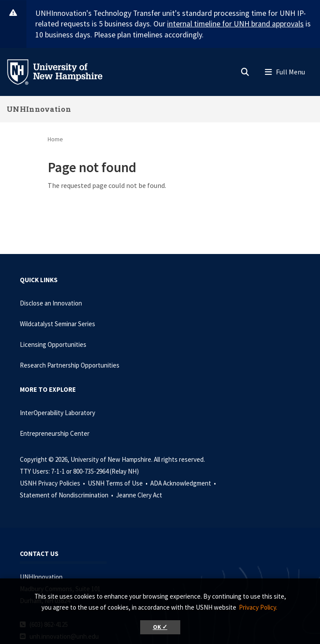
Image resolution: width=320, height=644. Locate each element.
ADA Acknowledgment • (184, 483)
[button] (245, 70)
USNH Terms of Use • (118, 483)
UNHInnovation (39, 109)
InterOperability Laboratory (58, 413)
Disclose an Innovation (51, 303)
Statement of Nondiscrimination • (67, 495)
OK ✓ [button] (160, 627)
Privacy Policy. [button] (258, 607)
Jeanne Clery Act (139, 495)
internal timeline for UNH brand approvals (235, 24)
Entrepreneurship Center (55, 433)
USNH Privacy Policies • (53, 483)
